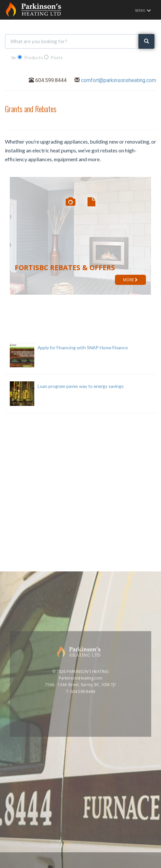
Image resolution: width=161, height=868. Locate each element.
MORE (130, 280)
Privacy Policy (142, 864)
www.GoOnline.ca (109, 864)
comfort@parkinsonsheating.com (119, 80)
